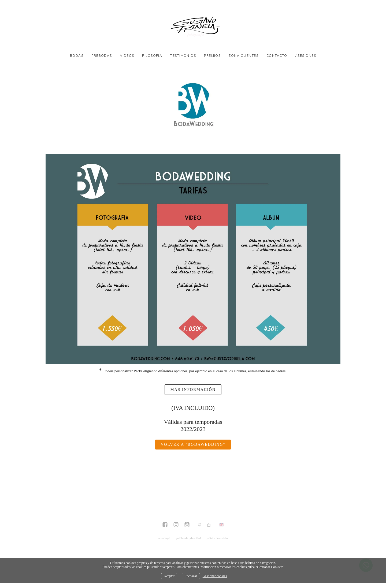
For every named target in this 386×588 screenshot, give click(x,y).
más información (193, 389)
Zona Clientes (244, 56)
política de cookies (217, 538)
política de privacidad (189, 538)
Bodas (77, 56)
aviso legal (164, 538)
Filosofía (152, 56)
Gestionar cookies (215, 576)
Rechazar (191, 576)
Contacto (277, 56)
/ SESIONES (306, 56)
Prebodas (102, 56)
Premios (212, 56)
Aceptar (169, 576)
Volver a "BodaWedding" (193, 444)
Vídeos (127, 56)
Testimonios (183, 56)
